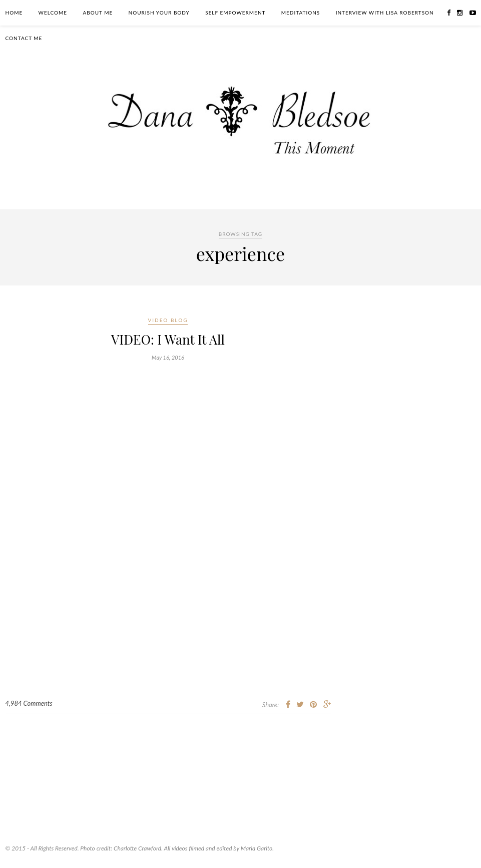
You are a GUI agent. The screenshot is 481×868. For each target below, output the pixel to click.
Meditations (301, 13)
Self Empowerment (235, 13)
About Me (98, 13)
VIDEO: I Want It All (168, 339)
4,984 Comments (29, 703)
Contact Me (24, 38)
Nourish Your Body (159, 13)
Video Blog (168, 320)
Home (14, 13)
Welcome (53, 13)
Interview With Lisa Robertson (385, 13)
